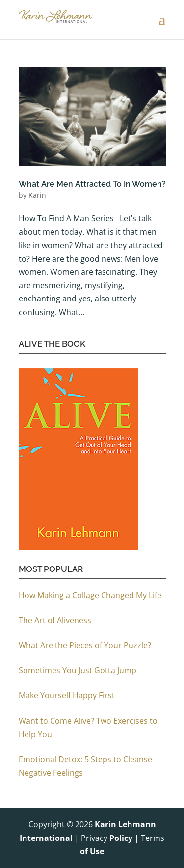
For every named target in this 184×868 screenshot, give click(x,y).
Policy (121, 838)
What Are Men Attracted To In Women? (92, 184)
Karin (37, 195)
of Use (92, 851)
